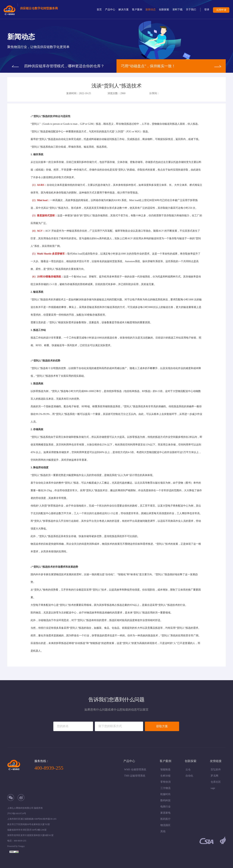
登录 (207, 10)
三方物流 (165, 788)
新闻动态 (151, 10)
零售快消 (165, 782)
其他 (163, 831)
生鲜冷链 (165, 776)
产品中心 (110, 10)
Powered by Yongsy (16, 846)
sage (213, 788)
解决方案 (124, 10)
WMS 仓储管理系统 (135, 770)
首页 (99, 10)
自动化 (189, 776)
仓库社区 (216, 782)
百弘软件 (216, 770)
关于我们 (191, 10)
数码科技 (165, 800)
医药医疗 (165, 819)
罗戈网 (214, 776)
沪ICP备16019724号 (17, 813)
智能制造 (165, 770)
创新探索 (164, 10)
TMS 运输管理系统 (135, 776)
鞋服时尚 (165, 794)
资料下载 (177, 10)
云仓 (188, 770)
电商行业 (165, 807)
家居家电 (165, 813)
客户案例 (137, 10)
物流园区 (165, 825)
